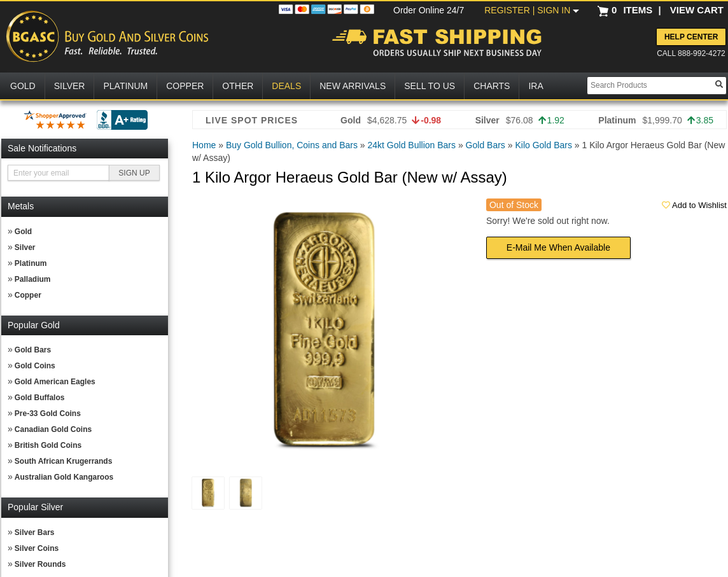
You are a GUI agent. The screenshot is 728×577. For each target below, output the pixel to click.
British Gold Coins (48, 445)
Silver (25, 247)
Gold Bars (33, 350)
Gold (23, 232)
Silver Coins (37, 548)
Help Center (691, 37)
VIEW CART (697, 10)
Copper (28, 295)
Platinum (31, 263)
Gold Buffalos (40, 398)
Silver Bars (35, 532)
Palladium (33, 279)
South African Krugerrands (64, 461)
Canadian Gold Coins (53, 429)
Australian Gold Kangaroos (64, 477)
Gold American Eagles (55, 382)
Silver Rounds (40, 564)
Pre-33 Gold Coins (48, 414)
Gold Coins (35, 366)
